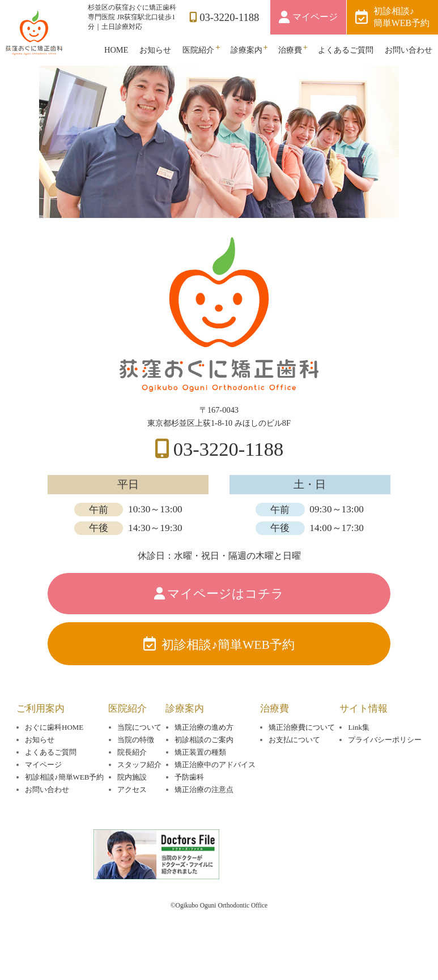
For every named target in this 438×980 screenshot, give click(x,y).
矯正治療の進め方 (204, 757)
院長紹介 (132, 782)
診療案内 (246, 50)
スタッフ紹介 (139, 794)
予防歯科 (189, 806)
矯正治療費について (302, 757)
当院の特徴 (136, 769)
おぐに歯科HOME (54, 757)
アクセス (132, 819)
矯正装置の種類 (200, 782)
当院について (139, 757)
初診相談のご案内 (204, 769)
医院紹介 (198, 50)
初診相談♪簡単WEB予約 (401, 17)
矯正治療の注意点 (204, 819)
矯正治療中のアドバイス (215, 794)
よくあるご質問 (346, 50)
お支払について (294, 769)
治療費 (290, 50)
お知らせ (155, 50)
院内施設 (132, 806)
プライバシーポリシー (385, 769)
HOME (116, 50)
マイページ (315, 17)
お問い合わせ (409, 50)
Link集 (358, 757)
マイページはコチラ (226, 611)
